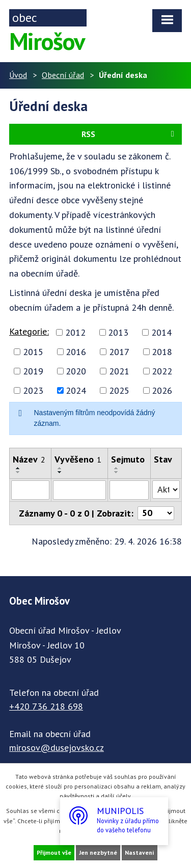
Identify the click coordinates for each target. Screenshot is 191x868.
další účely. (116, 796)
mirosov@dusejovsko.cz (57, 748)
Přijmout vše (54, 852)
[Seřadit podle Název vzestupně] (18, 468)
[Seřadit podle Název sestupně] (18, 472)
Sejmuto (128, 459)
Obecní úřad (63, 75)
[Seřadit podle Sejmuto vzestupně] (117, 468)
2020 (76, 371)
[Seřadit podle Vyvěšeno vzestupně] (60, 468)
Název (29, 459)
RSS (130, 134)
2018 (162, 352)
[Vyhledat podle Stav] (166, 490)
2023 (33, 390)
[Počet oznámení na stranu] (156, 513)
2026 (162, 390)
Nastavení (140, 852)
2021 (119, 371)
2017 (119, 352)
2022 (162, 371)
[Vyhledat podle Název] (30, 490)
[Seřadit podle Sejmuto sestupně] (117, 472)
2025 (119, 390)
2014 (161, 332)
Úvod (18, 75)
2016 (76, 352)
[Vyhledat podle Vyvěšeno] (79, 490)
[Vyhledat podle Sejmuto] (129, 490)
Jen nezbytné (98, 852)
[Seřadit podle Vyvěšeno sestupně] (60, 472)
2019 (33, 371)
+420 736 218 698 (46, 706)
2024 (76, 390)
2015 (33, 352)
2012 (75, 332)
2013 (118, 332)
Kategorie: (29, 331)
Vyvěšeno (78, 459)
